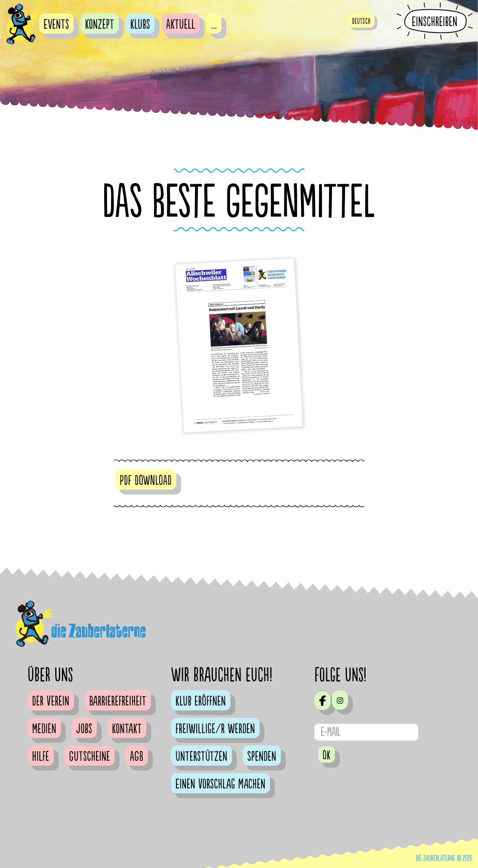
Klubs (140, 25)
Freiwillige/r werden (215, 729)
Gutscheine (90, 757)
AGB (137, 757)
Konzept (100, 25)
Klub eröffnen (201, 701)
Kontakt (127, 729)
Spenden (262, 757)
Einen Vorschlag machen (221, 784)
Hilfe (41, 757)
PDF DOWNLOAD (146, 481)
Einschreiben (435, 22)
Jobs (84, 729)
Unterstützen (201, 757)
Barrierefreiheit (118, 701)
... (214, 25)
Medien (44, 729)
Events (56, 25)
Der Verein (51, 701)
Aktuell (181, 25)
